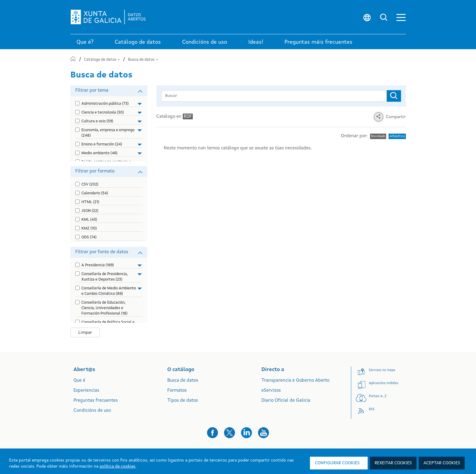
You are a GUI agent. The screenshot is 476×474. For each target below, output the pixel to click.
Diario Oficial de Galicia (286, 401)
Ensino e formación (102, 144)
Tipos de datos (183, 401)
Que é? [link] (85, 42)
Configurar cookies (337, 463)
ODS (89, 237)
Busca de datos (143, 60)
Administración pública (105, 104)
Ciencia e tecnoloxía (103, 113)
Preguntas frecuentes (96, 401)
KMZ (89, 228)
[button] (401, 17)
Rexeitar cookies (393, 463)
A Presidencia (98, 265)
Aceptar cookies (442, 463)
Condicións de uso (92, 411)
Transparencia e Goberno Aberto (295, 381)
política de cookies (117, 466)
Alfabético (397, 136)
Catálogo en (175, 116)
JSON (90, 211)
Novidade (378, 136)
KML (89, 220)
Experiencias (86, 391)
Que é (79, 381)
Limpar (85, 332)
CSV (90, 184)
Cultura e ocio (97, 121)
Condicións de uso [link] (205, 42)
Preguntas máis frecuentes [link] (318, 42)
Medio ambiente (99, 153)
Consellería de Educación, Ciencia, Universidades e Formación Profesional (104, 308)
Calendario (95, 193)
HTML (90, 202)
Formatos (177, 391)
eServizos (271, 391)
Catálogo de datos (102, 60)
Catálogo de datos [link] (138, 42)
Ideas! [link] (256, 42)
